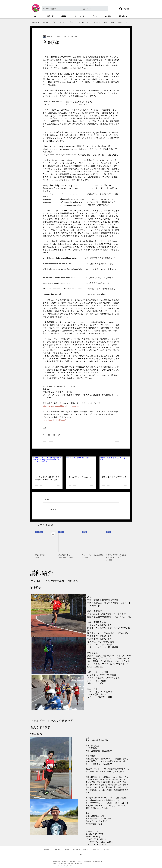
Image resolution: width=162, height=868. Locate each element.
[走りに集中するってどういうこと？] (115, 465)
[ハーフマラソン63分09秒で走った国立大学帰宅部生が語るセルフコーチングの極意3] (47, 465)
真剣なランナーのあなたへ (80, 477)
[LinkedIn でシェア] (54, 435)
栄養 (54, 22)
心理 (71, 22)
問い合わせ (107, 849)
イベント (97, 22)
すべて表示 (126, 453)
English (46, 22)
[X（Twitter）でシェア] (49, 435)
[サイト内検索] (75, 9)
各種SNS (96, 849)
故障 (105, 22)
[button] (127, 22)
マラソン (63, 22)
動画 (113, 22)
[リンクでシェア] (59, 435)
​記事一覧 (86, 849)
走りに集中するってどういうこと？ (114, 478)
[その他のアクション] (118, 36)
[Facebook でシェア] (44, 435)
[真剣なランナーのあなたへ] (81, 465)
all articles (36, 22)
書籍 (120, 22)
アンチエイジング (83, 22)
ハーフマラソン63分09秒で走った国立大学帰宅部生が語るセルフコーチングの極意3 (47, 478)
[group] (81, 547)
